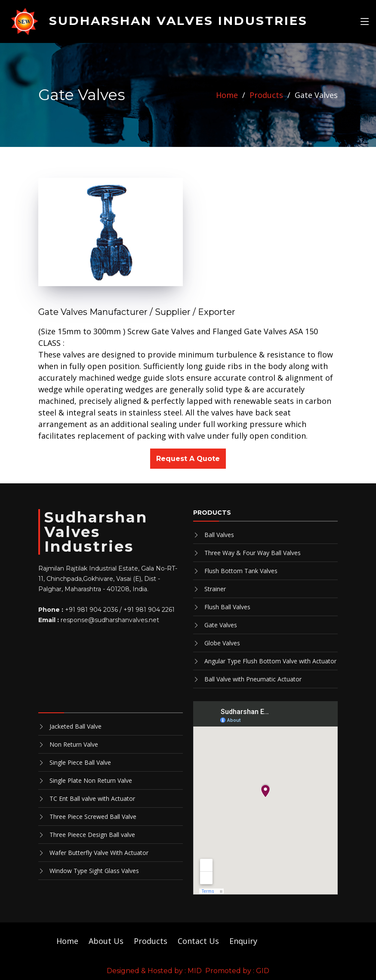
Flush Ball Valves (227, 607)
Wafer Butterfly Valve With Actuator (99, 853)
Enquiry (243, 941)
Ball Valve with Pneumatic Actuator (253, 679)
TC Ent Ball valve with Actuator (92, 798)
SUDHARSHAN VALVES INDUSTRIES (159, 21)
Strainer (215, 589)
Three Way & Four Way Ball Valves (253, 553)
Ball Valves (219, 535)
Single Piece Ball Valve (80, 762)
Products (266, 95)
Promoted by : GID (237, 971)
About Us (106, 941)
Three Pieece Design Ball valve (92, 835)
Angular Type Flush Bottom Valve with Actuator (270, 661)
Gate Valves (221, 625)
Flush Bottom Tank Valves (241, 571)
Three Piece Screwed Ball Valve (93, 817)
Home (227, 95)
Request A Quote (188, 459)
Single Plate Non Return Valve (91, 780)
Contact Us (198, 941)
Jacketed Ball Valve (76, 726)
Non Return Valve (74, 744)
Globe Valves (222, 643)
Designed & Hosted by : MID (154, 971)
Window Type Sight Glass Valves (94, 871)
